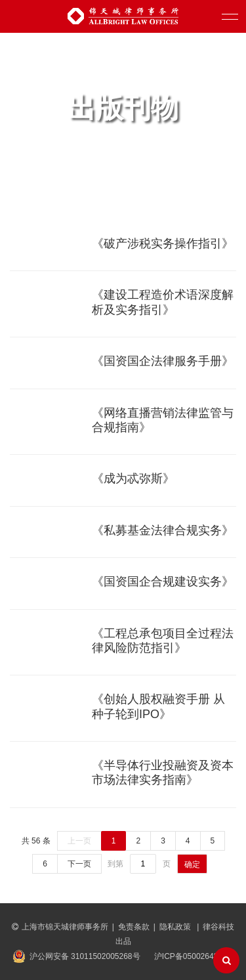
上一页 (79, 841)
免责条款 (134, 927)
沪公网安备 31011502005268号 (85, 956)
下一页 (79, 864)
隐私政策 (176, 927)
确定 (192, 864)
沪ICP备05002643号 (190, 956)
